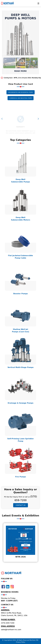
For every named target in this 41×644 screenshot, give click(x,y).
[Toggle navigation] (38, 3)
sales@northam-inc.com (11, 630)
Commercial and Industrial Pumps (21, 101)
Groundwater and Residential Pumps (21, 95)
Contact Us (21, 508)
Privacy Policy (21, 642)
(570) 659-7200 (8, 623)
